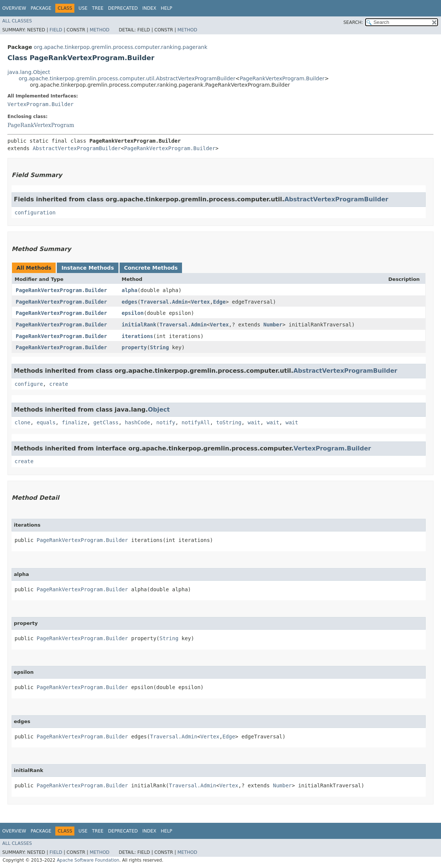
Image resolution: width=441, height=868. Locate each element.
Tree (98, 8)
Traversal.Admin (164, 302)
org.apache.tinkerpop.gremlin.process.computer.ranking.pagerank (120, 47)
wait (254, 422)
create (59, 384)
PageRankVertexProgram (41, 125)
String (159, 347)
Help (166, 8)
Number (273, 325)
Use (83, 8)
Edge (219, 302)
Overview (14, 8)
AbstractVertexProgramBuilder (77, 148)
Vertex (201, 302)
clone (22, 422)
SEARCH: (353, 22)
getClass (106, 422)
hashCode (137, 422)
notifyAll (196, 422)
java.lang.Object (29, 72)
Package (41, 8)
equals (46, 422)
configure (29, 384)
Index (149, 8)
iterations (137, 336)
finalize (74, 422)
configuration (35, 213)
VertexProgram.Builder (41, 104)
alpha (129, 290)
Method (100, 30)
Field (56, 30)
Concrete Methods (151, 268)
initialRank (139, 325)
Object (159, 410)
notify (166, 422)
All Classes (17, 21)
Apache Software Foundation (88, 860)
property (134, 347)
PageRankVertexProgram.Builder (282, 78)
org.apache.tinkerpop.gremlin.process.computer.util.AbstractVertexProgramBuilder (127, 78)
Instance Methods (87, 268)
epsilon (132, 313)
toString (229, 422)
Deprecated (123, 8)
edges (129, 302)
